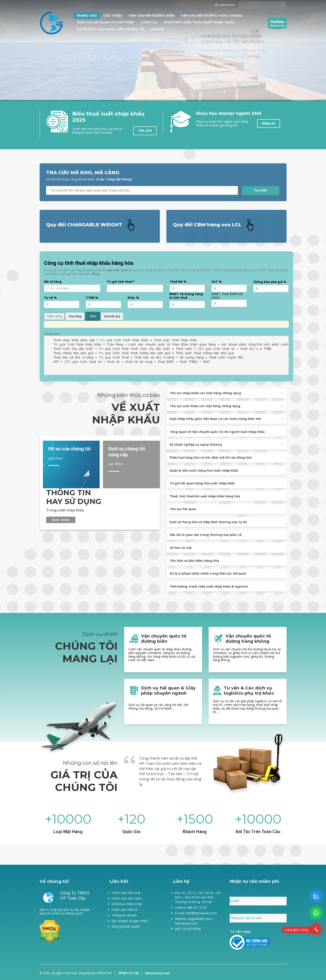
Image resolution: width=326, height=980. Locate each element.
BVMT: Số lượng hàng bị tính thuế (186, 296)
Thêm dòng (54, 316)
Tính (93, 316)
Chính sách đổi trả (125, 910)
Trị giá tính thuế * (121, 282)
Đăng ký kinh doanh (126, 926)
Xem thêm (61, 520)
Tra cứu (145, 131)
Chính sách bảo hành (127, 898)
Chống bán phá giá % (270, 282)
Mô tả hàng (53, 282)
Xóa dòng (75, 316)
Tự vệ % (50, 298)
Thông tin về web (124, 915)
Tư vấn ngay (241, 932)
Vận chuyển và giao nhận (130, 921)
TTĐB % (92, 298)
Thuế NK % (178, 282)
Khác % (133, 298)
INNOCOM (104, 973)
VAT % (217, 282)
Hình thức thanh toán (127, 904)
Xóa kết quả (112, 316)
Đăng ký (269, 123)
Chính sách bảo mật (126, 893)
